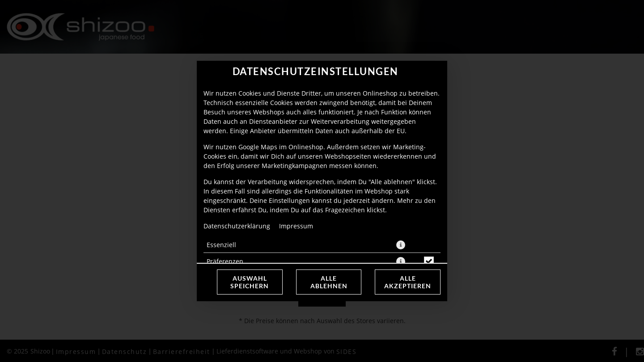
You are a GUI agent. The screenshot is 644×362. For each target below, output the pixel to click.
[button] (401, 245)
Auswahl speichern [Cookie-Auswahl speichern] (250, 282)
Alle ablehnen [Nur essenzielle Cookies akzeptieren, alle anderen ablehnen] (329, 282)
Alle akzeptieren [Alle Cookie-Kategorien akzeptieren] (408, 282)
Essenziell (221, 245)
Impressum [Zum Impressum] (296, 226)
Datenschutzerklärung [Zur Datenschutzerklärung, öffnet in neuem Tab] (237, 226)
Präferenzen (225, 261)
